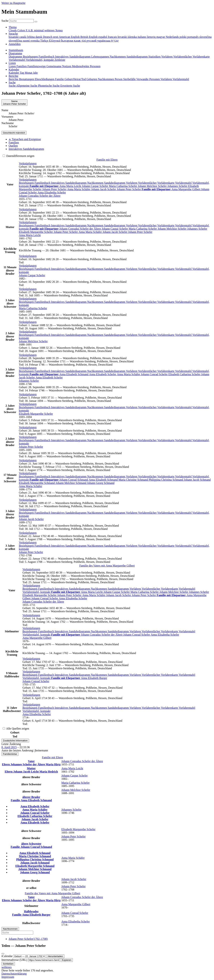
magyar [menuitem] (161, 37)
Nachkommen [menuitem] (118, 57)
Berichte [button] (13, 76)
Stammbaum (16, 50)
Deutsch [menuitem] (48, 37)
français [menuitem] (113, 37)
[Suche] (36, 22)
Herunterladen (55, 956)
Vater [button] (31, 761)
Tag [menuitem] (22, 73)
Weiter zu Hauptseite (13, 3)
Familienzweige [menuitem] (37, 66)
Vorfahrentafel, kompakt (37, 592)
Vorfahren (132, 183)
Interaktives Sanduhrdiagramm (69, 183)
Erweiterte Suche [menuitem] (70, 86)
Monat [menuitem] (29, 73)
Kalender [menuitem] (14, 73)
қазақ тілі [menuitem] (80, 41)
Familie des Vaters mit (107, 566)
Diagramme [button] (15, 53)
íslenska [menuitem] (133, 37)
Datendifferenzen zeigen (19, 156)
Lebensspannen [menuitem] (101, 57)
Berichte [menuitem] (14, 79)
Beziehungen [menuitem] (31, 57)
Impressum (8, 977)
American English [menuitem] (70, 37)
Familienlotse (10, 754)
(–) (28, 939)
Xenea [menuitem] (59, 30)
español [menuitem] (103, 37)
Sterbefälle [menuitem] (130, 79)
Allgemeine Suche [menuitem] (27, 86)
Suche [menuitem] (12, 86)
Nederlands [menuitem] (173, 37)
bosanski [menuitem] (14, 37)
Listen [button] (12, 63)
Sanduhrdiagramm (115, 183)
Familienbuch (43, 183)
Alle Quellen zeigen (16, 729)
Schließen (8, 964)
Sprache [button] (13, 34)
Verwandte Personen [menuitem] (148, 79)
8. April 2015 (9, 747)
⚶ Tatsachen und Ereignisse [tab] (25, 139)
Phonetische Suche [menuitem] (49, 86)
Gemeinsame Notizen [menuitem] (59, 66)
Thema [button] (13, 27)
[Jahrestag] (29, 956)
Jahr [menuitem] (35, 73)
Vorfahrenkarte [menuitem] (201, 57)
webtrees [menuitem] (50, 30)
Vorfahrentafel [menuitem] (17, 60)
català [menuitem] (23, 37)
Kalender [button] (14, 69)
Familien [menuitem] (22, 66)
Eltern (6, 764)
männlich (14, 133)
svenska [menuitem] (35, 41)
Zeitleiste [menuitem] (60, 60)
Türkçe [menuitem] (45, 41)
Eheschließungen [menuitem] (45, 79)
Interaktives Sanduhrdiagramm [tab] (26, 149)
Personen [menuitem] (95, 66)
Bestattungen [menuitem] (27, 79)
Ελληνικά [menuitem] (55, 41)
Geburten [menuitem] (92, 79)
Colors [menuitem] (22, 30)
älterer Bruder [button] (31, 797)
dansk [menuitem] (39, 37)
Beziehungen (27, 183)
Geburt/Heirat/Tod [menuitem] (76, 79)
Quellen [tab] (13, 146)
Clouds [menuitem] (13, 30)
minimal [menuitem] (39, 30)
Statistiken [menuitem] (155, 57)
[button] (28, 163)
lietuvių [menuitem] (152, 37)
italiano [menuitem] (142, 37)
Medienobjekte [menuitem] (81, 66)
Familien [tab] (14, 142)
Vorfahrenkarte (166, 183)
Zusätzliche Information (15, 741)
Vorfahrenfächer (148, 183)
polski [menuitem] (183, 37)
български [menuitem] (67, 41)
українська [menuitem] (104, 41)
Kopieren (67, 960)
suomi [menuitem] (27, 41)
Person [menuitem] (119, 79)
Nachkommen (96, 183)
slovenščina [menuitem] (16, 41)
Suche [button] (12, 82)
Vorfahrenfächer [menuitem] (183, 57)
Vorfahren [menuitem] (167, 57)
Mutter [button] (31, 768)
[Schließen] (3, 954)
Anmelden (15, 44)
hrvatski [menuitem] (123, 37)
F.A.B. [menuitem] (30, 30)
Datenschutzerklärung (14, 974)
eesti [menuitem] (56, 37)
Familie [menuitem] (60, 79)
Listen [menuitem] (13, 66)
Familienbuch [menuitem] (47, 57)
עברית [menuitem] (115, 41)
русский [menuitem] (92, 41)
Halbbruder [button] (31, 911)
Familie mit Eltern (107, 160)
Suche (5, 21)
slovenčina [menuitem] (205, 37)
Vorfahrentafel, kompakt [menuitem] (40, 60)
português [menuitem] (193, 37)
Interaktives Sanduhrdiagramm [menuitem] (73, 57)
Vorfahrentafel (184, 183)
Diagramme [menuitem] (16, 57)
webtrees (7, 967)
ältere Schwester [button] (31, 844)
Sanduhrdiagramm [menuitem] (137, 57)
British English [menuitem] (89, 37)
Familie (16, 800)
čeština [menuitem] (31, 37)
